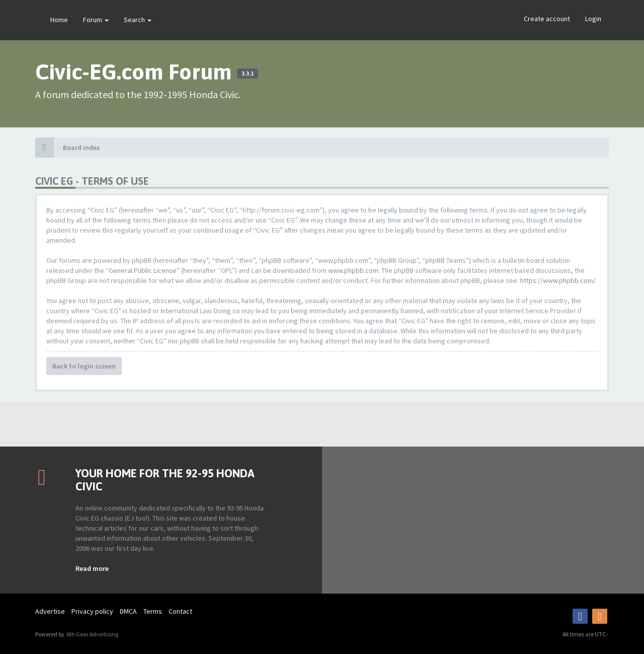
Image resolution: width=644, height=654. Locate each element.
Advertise (50, 611)
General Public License (143, 270)
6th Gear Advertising (92, 634)
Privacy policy (92, 611)
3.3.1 (248, 74)
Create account (547, 19)
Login (593, 19)
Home (59, 20)
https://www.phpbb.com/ (558, 280)
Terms (153, 611)
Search (138, 20)
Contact (180, 611)
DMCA (128, 611)
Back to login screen (84, 366)
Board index (82, 148)
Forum (96, 20)
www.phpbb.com (353, 270)
